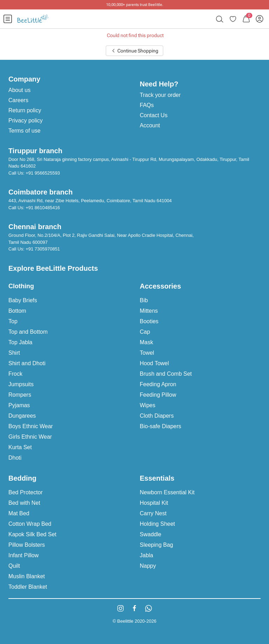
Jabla (146, 555)
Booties (149, 321)
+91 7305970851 (43, 249)
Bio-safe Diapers (160, 426)
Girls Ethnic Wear (30, 437)
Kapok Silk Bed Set (32, 534)
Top (13, 321)
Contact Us (154, 115)
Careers (18, 100)
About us (19, 90)
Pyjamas (19, 405)
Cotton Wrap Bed (30, 524)
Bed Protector (26, 492)
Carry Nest (153, 513)
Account (150, 125)
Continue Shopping (134, 51)
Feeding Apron (158, 384)
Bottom (17, 311)
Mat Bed (19, 513)
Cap (145, 332)
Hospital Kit (154, 503)
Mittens (149, 311)
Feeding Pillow (158, 395)
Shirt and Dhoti (27, 363)
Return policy (25, 110)
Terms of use (25, 131)
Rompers (20, 395)
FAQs (147, 105)
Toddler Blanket (28, 587)
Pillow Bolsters (27, 545)
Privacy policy (26, 121)
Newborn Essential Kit (167, 492)
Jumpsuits (21, 384)
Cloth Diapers (157, 416)
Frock (15, 374)
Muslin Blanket (27, 576)
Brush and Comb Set (166, 374)
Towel (147, 353)
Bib (144, 300)
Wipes (147, 405)
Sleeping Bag (156, 545)
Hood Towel (154, 363)
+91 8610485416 (43, 208)
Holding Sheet (157, 524)
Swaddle (150, 534)
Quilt (14, 566)
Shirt (14, 353)
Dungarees (22, 416)
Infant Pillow (23, 555)
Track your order (160, 95)
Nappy (148, 566)
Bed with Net (24, 503)
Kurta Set (20, 447)
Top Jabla (20, 342)
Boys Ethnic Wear (31, 426)
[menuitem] (8, 19)
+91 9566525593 (43, 173)
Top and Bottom (28, 332)
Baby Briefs (23, 300)
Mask (146, 342)
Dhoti (15, 458)
